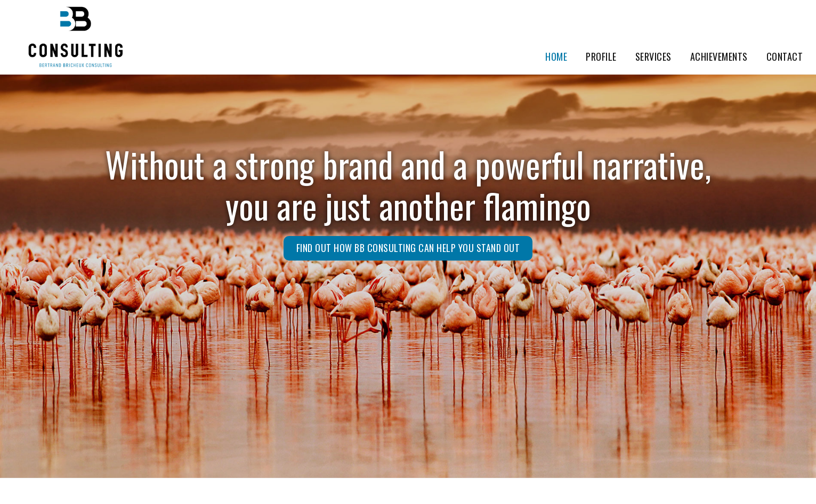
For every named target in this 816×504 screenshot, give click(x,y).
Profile (601, 56)
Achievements (719, 56)
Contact (785, 56)
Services (653, 56)
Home (556, 56)
